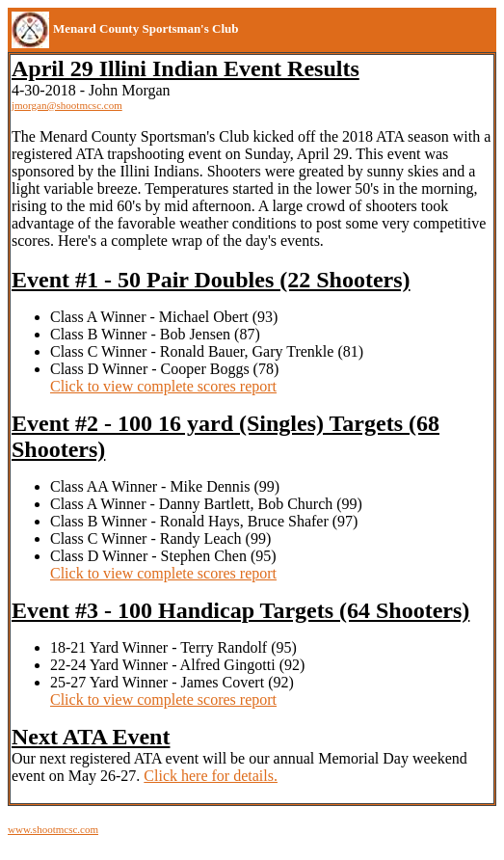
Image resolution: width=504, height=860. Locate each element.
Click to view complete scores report (163, 386)
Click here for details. (211, 776)
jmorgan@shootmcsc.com (67, 105)
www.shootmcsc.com (53, 829)
